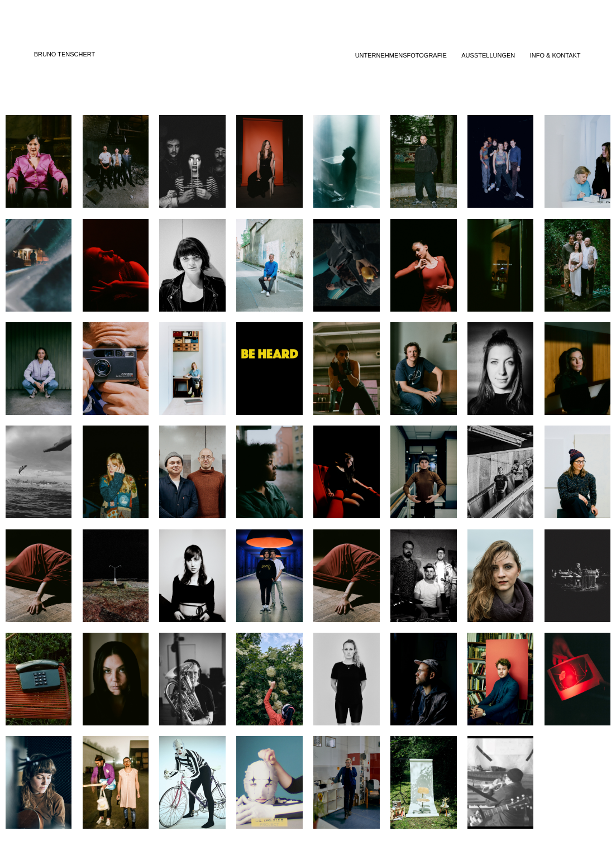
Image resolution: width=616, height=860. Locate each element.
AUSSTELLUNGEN (488, 55)
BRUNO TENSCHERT (65, 54)
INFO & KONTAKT (555, 55)
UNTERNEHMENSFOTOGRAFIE (401, 55)
